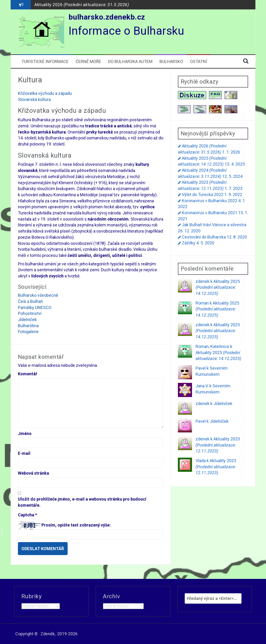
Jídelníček (27, 320)
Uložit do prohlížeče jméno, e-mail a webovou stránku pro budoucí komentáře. (82, 502)
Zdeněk (48, 634)
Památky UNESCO (35, 307)
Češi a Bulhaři (30, 301)
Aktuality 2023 (218, 445)
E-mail (24, 453)
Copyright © (27, 634)
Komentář (28, 374)
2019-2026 (67, 634)
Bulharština (28, 326)
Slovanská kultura (34, 99)
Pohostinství (30, 313)
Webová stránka (33, 473)
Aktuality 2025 (218, 287)
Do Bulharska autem (130, 61)
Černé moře (88, 61)
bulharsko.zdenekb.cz (107, 17)
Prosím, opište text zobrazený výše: (76, 525)
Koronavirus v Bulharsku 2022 (210, 201)
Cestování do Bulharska (204, 237)
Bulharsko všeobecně (38, 295)
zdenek (203, 281)
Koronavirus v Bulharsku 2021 (210, 213)
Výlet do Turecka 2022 (203, 194)
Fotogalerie (28, 332)
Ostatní (199, 61)
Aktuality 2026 (82, 5)
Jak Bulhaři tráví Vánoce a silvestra (214, 225)
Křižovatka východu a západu (45, 93)
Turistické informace (45, 61)
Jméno (25, 433)
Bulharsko (171, 61)
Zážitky (189, 243)
